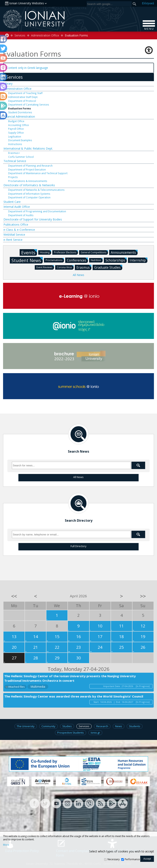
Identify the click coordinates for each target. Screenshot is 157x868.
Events (29, 252)
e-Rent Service (13, 240)
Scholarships (116, 260)
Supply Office (16, 133)
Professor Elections (66, 252)
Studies (67, 726)
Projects (13, 177)
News (119, 726)
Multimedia (38, 687)
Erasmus (84, 267)
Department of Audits (21, 215)
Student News (27, 260)
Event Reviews (45, 267)
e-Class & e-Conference (19, 230)
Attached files (16, 687)
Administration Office (45, 35)
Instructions (15, 144)
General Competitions (94, 252)
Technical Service (15, 161)
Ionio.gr (95, 733)
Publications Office (16, 224)
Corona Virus (65, 267)
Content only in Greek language (27, 68)
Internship (138, 260)
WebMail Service (14, 235)
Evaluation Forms (20, 108)
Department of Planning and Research (30, 166)
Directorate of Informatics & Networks (29, 185)
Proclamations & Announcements (28, 181)
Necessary (114, 859)
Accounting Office (19, 125)
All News (78, 275)
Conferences (77, 260)
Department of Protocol (22, 101)
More (6, 845)
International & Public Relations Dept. (28, 148)
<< (14, 596)
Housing (45, 252)
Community (48, 726)
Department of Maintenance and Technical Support (38, 173)
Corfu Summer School (21, 157)
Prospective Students (71, 733)
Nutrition (97, 260)
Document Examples (20, 140)
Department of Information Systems (29, 194)
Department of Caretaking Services (29, 105)
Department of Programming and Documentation (37, 211)
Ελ (148, 3)
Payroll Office (16, 129)
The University (26, 726)
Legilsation (15, 136)
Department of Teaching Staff (25, 93)
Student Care (12, 202)
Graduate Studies (108, 267)
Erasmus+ (14, 153)
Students (135, 726)
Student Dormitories (20, 112)
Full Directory (78, 546)
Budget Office (16, 121)
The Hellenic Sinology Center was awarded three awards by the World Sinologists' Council (74, 696)
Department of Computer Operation (29, 197)
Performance (132, 859)
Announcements (124, 252)
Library (8, 84)
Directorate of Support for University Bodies (33, 219)
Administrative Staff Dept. (23, 97)
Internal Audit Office (17, 207)
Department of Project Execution (27, 169)
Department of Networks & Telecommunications (36, 190)
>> (143, 596)
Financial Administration (19, 116)
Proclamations (55, 260)
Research (102, 726)
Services (20, 35)
